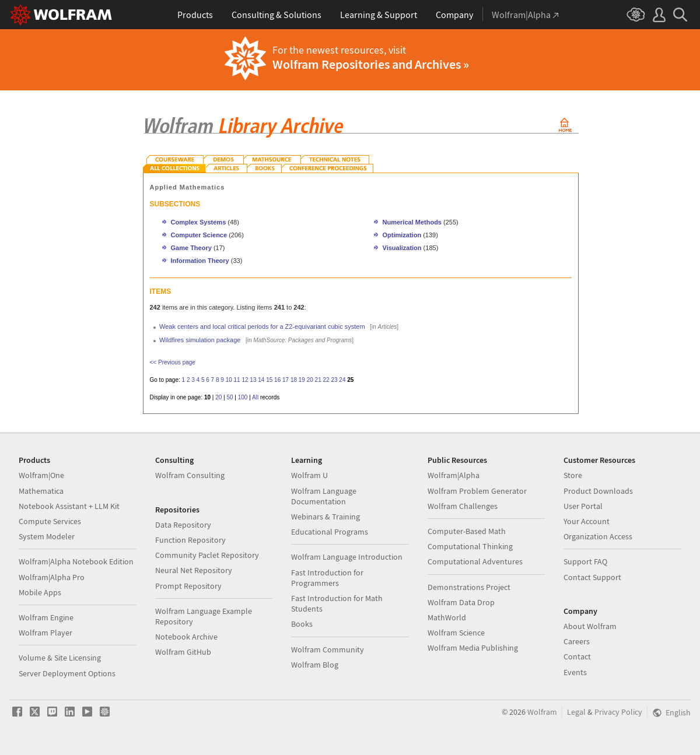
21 (318, 380)
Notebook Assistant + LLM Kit (69, 506)
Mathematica (41, 491)
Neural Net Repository (194, 570)
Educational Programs (330, 532)
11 (237, 380)
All (255, 397)
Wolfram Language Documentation (324, 496)
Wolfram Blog (315, 665)
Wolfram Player (45, 633)
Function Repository (190, 540)
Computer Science (199, 235)
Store (573, 475)
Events (575, 672)
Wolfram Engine (46, 617)
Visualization (402, 248)
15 (269, 380)
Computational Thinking (470, 546)
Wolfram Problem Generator (477, 491)
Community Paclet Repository (207, 555)
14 (261, 380)
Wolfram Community (328, 649)
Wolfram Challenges (463, 506)
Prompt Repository (188, 586)
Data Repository (183, 525)
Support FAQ (585, 561)
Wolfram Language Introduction (347, 557)
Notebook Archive (186, 637)
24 (342, 380)
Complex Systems (199, 222)
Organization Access (598, 536)
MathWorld (447, 617)
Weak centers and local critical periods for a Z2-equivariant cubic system (262, 326)
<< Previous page (173, 362)
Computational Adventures (475, 561)
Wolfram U (309, 475)
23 (334, 380)
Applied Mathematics (188, 187)
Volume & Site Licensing (60, 658)
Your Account (587, 521)
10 (229, 380)
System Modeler (47, 536)
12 (245, 380)
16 (277, 380)
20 (310, 380)
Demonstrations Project (469, 587)
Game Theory (191, 248)
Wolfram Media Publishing (473, 648)
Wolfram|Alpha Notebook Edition (76, 561)
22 (326, 380)
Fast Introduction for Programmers (327, 578)
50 (230, 397)
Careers (577, 641)
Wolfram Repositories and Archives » (371, 64)
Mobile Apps (40, 592)
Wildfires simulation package (200, 340)
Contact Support (592, 577)
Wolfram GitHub (183, 652)
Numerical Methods (412, 222)
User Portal (583, 506)
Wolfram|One (41, 475)
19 (302, 380)
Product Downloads (598, 491)
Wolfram (542, 712)
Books (302, 624)
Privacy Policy (618, 712)
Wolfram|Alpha (454, 475)
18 (294, 380)
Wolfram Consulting (190, 475)
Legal (576, 712)
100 (243, 397)
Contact (577, 656)
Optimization (402, 235)
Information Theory (200, 261)
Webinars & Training (325, 517)
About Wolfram (590, 626)
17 (286, 380)
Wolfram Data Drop (461, 602)
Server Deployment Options (67, 673)
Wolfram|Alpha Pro (52, 577)
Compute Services (50, 521)
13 (253, 380)
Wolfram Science (456, 633)
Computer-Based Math (467, 531)
